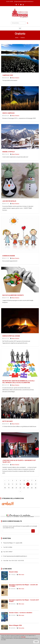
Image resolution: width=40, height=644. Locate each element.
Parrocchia (21, 628)
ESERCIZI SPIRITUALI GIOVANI (11, 336)
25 (32, 488)
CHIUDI (36, 642)
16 (32, 484)
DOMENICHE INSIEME (9, 256)
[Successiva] (20, 491)
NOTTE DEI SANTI (8, 421)
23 (24, 488)
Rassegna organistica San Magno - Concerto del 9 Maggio (24, 601)
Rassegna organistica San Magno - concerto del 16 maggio (23, 585)
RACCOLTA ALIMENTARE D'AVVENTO (13, 295)
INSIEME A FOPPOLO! (9, 152)
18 (5, 488)
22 (20, 488)
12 (16, 484)
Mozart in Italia (13, 572)
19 (9, 488)
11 (13, 484)
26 (36, 488)
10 (9, 484)
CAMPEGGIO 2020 (8, 75)
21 (16, 488)
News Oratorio (16, 78)
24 (28, 488)
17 (36, 484)
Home (17, 38)
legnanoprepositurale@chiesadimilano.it (24, 2)
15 (28, 484)
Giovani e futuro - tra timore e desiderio (21, 613)
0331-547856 (10, 2)
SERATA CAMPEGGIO (8, 113)
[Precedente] (5, 481)
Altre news (21, 575)
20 (13, 488)
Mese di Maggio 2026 (15, 625)
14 (24, 484)
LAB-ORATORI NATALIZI (9, 201)
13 (20, 484)
